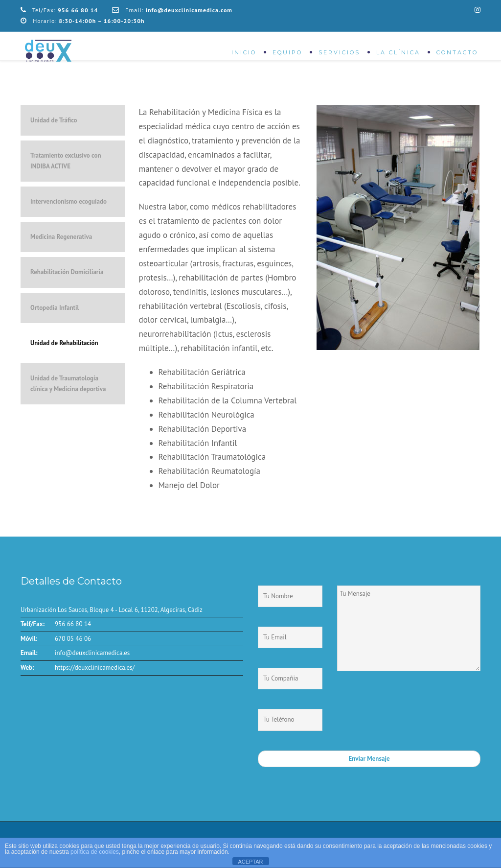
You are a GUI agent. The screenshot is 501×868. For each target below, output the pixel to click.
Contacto (457, 52)
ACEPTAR (250, 862)
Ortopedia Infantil (55, 308)
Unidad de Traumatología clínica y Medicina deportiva (68, 384)
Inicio (244, 52)
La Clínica (398, 52)
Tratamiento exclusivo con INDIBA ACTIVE (66, 161)
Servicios (339, 52)
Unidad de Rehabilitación (64, 343)
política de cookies (95, 852)
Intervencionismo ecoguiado (68, 201)
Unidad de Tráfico (54, 120)
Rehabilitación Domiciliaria (67, 272)
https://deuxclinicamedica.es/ (95, 668)
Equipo (287, 52)
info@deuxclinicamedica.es (92, 653)
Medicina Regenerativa (61, 237)
